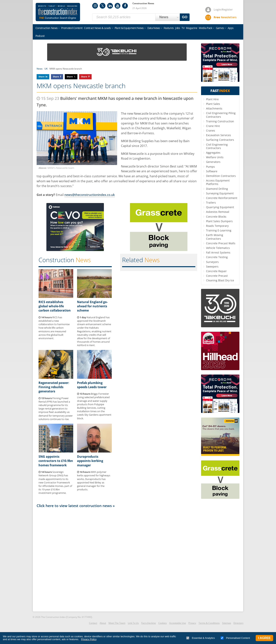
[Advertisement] (117, 559)
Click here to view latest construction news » (76, 506)
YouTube (117, 6)
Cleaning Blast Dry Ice (220, 280)
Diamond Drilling (217, 189)
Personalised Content (235, 638)
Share (42, 77)
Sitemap (227, 623)
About (103, 623)
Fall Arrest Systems (218, 252)
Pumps (210, 167)
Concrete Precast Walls (221, 243)
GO (185, 17)
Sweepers (212, 266)
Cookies (163, 623)
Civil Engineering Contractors (217, 146)
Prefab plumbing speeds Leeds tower (92, 385)
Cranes (211, 131)
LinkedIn (110, 6)
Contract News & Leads (97, 28)
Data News (154, 28)
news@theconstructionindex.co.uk (90, 195)
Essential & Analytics (201, 638)
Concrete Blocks (216, 217)
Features (169, 28)
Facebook (125, 6)
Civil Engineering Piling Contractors (221, 115)
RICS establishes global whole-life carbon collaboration (55, 306)
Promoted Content (72, 28)
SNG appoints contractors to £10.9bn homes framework (56, 461)
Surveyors (212, 262)
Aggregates (213, 153)
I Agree (264, 638)
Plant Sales (213, 104)
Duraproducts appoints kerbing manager (90, 461)
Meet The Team (117, 623)
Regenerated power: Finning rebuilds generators (54, 387)
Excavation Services (219, 135)
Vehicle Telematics (218, 248)
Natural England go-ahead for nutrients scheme (92, 306)
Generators (213, 162)
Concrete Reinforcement (222, 198)
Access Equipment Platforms (218, 182)
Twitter (103, 6)
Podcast (40, 36)
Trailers (211, 203)
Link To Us (133, 623)
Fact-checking (149, 623)
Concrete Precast (217, 276)
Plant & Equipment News (129, 28)
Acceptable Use (178, 623)
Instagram (95, 6)
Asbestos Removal (218, 212)
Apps (231, 28)
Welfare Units (215, 157)
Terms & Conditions (209, 623)
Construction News (46, 28)
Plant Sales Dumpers (219, 221)
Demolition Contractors (221, 176)
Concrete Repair (216, 271)
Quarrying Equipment (220, 207)
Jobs (178, 28)
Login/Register (223, 10)
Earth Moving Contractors (215, 237)
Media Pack (205, 28)
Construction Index (58, 12)
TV (183, 28)
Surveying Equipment (220, 193)
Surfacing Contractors (220, 140)
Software (212, 171)
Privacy (192, 623)
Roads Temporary (217, 226)
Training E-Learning (219, 230)
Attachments (214, 108)
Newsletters (225, 17)
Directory (238, 623)
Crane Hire (213, 126)
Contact (93, 623)
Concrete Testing (217, 257)
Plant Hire (212, 99)
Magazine (192, 28)
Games (220, 28)
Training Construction (220, 121)
